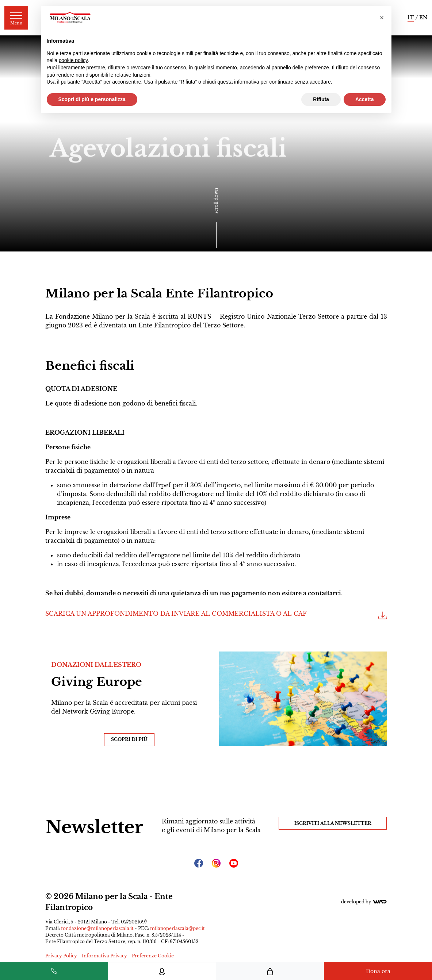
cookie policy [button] (73, 60)
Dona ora (378, 971)
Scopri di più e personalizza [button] (92, 99)
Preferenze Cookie (153, 956)
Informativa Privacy (104, 956)
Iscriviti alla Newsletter (333, 823)
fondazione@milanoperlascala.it (97, 928)
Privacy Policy (61, 956)
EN (423, 18)
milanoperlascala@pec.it (177, 928)
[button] (382, 18)
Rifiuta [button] (321, 99)
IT (411, 18)
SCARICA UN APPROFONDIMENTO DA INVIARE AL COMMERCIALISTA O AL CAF (216, 616)
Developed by (364, 902)
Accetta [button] (365, 99)
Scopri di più (129, 739)
